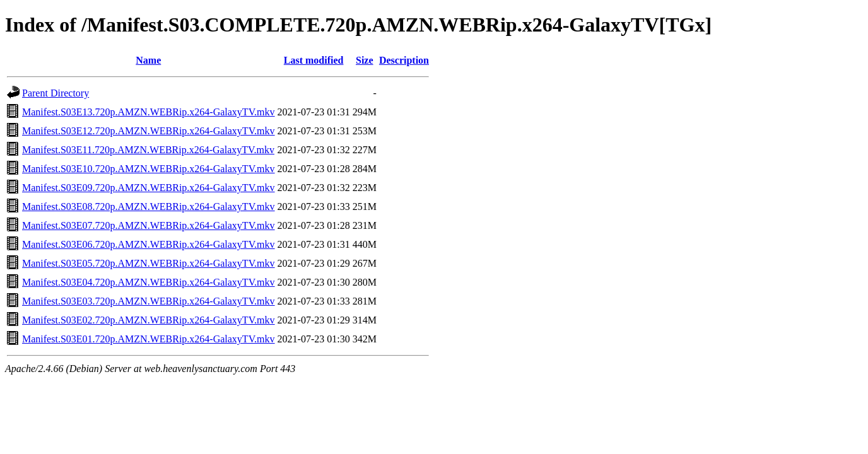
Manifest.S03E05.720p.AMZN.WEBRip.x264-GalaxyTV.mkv (149, 263)
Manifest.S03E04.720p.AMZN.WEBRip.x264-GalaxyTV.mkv (149, 282)
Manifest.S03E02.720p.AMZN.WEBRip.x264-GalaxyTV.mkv (149, 320)
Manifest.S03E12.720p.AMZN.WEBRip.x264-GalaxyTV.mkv (149, 131)
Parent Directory (56, 93)
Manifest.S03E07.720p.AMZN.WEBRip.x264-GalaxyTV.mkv (149, 225)
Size (365, 60)
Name (148, 60)
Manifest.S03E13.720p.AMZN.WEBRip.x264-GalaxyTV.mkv (149, 112)
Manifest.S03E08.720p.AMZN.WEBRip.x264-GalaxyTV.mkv (149, 207)
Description (404, 60)
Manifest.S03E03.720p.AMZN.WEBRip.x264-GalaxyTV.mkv (149, 301)
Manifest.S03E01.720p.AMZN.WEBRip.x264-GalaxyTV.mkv (149, 339)
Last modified (314, 60)
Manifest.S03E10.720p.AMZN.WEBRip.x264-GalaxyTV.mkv (149, 169)
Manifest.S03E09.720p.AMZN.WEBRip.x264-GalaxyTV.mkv (149, 188)
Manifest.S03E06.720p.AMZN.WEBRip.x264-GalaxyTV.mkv (149, 244)
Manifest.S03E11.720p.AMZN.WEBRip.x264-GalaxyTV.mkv (148, 150)
